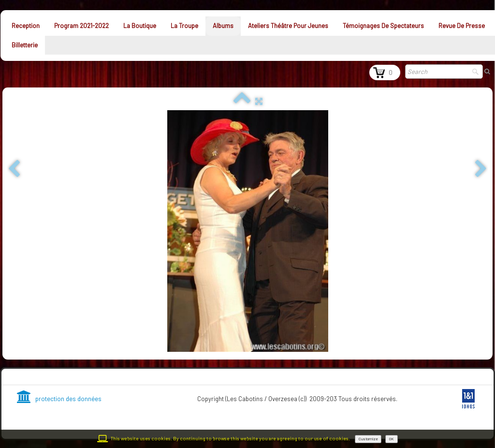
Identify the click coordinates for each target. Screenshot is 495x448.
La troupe (184, 26)
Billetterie (25, 45)
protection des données (59, 399)
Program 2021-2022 (81, 26)
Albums (223, 26)
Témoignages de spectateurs (383, 26)
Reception (26, 26)
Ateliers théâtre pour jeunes (288, 26)
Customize (368, 439)
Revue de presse (462, 26)
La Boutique (140, 26)
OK (392, 439)
